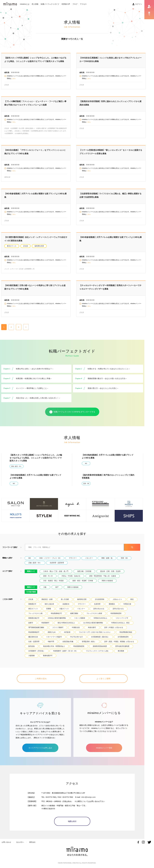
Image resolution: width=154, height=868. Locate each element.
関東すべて (31, 571)
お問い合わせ (6, 842)
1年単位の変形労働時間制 (57, 618)
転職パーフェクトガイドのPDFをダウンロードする (72, 412)
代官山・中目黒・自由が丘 (71, 576)
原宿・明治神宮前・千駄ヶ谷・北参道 (103, 576)
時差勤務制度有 (116, 613)
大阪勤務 (32, 656)
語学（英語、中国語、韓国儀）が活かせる (119, 642)
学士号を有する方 (77, 637)
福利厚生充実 (39, 246)
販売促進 (32, 646)
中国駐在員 (76, 627)
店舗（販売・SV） (17, 466)
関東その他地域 (107, 581)
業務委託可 (32, 604)
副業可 (31, 623)
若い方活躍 (65, 599)
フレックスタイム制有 (94, 613)
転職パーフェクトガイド (50, 4)
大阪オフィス (64, 609)
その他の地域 (31, 592)
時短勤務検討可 (56, 613)
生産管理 (97, 604)
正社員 (25, 246)
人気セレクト (117, 599)
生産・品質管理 (34, 642)
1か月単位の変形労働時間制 (93, 623)
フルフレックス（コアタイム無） (98, 651)
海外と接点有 (49, 604)
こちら (13, 78)
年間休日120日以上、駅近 (120, 623)
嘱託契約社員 (33, 637)
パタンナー (89, 558)
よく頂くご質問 (103, 679)
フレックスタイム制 (35, 613)
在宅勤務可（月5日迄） (37, 651)
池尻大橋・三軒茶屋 (84, 571)
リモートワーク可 (122, 618)
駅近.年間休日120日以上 (66, 623)
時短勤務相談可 (34, 632)
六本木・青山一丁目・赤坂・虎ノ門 (56, 571)
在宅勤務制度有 (123, 637)
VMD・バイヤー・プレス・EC (50, 558)
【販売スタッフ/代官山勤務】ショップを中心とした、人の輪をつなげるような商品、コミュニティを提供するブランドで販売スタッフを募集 (36, 458)
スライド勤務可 (58, 627)
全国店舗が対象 (68, 642)
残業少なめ (52, 632)
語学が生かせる (99, 609)
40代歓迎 (67, 632)
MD (86, 463)
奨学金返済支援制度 (122, 646)
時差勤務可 (45, 623)
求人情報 (35, 4)
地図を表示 (72, 821)
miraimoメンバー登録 (104, 748)
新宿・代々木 (48, 576)
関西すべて (31, 587)
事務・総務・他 (107, 558)
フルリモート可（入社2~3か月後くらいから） (95, 632)
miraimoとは (25, 4)
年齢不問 (51, 642)
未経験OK (66, 604)
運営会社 (32, 842)
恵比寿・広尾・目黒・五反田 (110, 571)
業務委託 (112, 604)
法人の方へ (20, 842)
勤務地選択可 (48, 656)
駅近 (132, 599)
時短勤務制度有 (79, 646)
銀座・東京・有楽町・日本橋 (83, 581)
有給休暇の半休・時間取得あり (54, 646)
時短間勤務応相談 (126, 632)
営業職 (49, 609)
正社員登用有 (100, 599)
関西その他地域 (73, 587)
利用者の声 (66, 4)
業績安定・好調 (47, 599)
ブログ (75, 4)
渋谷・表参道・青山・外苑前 (53, 581)
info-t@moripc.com (89, 797)
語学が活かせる (118, 609)
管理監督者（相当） (89, 642)
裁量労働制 (74, 613)
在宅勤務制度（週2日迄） (100, 637)
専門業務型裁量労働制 (36, 627)
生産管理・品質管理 (57, 563)
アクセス (83, 4)
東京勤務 (121, 651)
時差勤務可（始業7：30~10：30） (65, 651)
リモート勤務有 (80, 618)
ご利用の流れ (41, 679)
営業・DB (86, 484)
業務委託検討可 (34, 618)
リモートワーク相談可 (54, 637)
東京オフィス (12, 246)
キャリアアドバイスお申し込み (40, 748)
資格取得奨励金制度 (100, 646)
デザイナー (73, 558)
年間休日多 (127, 604)
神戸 (57, 587)
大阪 (45, 587)
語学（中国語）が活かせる (114, 627)
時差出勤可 (92, 627)
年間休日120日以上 (100, 618)
